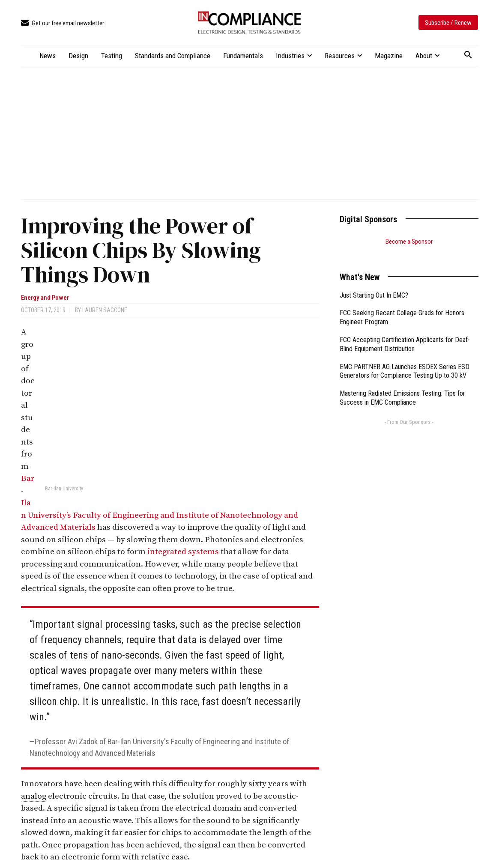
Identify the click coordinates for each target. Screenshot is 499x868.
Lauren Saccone (105, 310)
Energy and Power (45, 298)
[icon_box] (63, 23)
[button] (468, 55)
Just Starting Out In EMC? (374, 285)
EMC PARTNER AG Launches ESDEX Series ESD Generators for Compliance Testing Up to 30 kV (405, 361)
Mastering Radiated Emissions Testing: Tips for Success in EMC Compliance (402, 387)
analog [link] (34, 796)
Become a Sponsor (409, 242)
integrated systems (183, 552)
